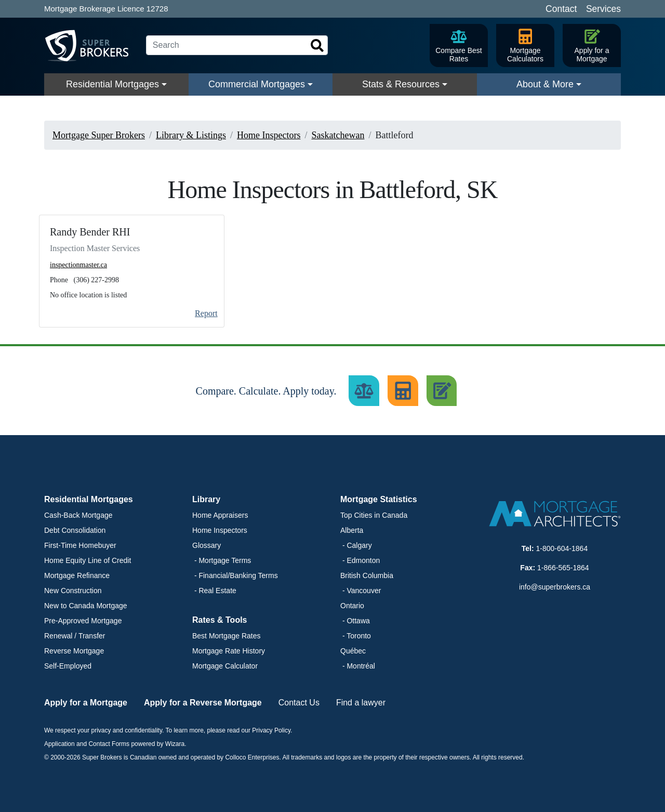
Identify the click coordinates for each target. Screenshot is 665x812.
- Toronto (356, 636)
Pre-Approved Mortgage (83, 621)
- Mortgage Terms (222, 560)
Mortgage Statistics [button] (379, 499)
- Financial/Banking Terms (235, 575)
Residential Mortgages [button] (89, 499)
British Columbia (367, 575)
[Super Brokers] (91, 46)
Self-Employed (68, 666)
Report (206, 313)
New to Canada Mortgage (86, 606)
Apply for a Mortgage (86, 703)
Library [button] (206, 499)
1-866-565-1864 (563, 568)
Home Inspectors (220, 530)
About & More (545, 84)
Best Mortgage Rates (227, 636)
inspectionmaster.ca (78, 265)
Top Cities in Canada (374, 515)
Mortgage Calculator (225, 666)
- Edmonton (360, 560)
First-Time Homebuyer (80, 545)
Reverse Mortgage (74, 651)
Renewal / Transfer (75, 636)
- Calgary (356, 545)
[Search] (237, 45)
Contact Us (299, 703)
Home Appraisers (220, 515)
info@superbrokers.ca (555, 587)
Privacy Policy (271, 730)
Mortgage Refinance (77, 575)
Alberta (352, 530)
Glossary (207, 545)
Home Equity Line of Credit (88, 560)
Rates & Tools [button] (220, 620)
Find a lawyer (361, 703)
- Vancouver (361, 591)
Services (603, 9)
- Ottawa (355, 621)
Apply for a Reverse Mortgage (203, 703)
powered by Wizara (158, 744)
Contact (561, 9)
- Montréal (358, 666)
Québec (353, 651)
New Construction (73, 591)
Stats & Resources (401, 84)
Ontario (352, 606)
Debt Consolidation (75, 530)
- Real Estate (214, 591)
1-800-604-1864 (562, 548)
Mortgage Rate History (229, 651)
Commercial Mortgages (257, 84)
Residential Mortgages (112, 84)
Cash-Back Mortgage (78, 515)
